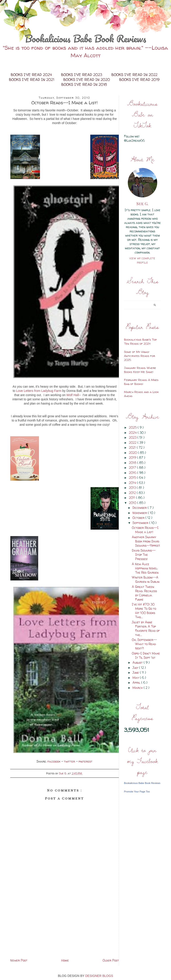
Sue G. (142, 204)
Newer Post (19, 960)
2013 (133, 488)
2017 (133, 467)
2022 (133, 443)
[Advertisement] (65, 926)
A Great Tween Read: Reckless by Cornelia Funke (144, 593)
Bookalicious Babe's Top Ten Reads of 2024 (140, 342)
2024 (133, 433)
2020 (133, 453)
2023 (133, 437)
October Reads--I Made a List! (145, 530)
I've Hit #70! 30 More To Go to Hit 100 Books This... (144, 611)
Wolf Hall (73, 395)
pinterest (85, 761)
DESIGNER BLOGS (99, 976)
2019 (133, 457)
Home (65, 960)
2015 (133, 478)
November (140, 513)
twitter (70, 761)
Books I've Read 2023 (82, 75)
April (137, 682)
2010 (133, 503)
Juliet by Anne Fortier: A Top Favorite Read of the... (146, 628)
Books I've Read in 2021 (32, 80)
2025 (133, 427)
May (136, 678)
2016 (133, 473)
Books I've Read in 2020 (87, 80)
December (140, 508)
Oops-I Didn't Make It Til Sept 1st (146, 655)
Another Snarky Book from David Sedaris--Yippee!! (146, 541)
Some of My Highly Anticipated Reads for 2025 (139, 356)
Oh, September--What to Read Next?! (144, 644)
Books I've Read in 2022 (134, 75)
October (139, 518)
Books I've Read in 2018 (84, 84)
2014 (133, 483)
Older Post (111, 960)
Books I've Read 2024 (32, 75)
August (138, 662)
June (136, 672)
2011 (132, 498)
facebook (54, 761)
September (141, 523)
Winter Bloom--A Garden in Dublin (146, 579)
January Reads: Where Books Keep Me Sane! (140, 370)
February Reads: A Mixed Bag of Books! (141, 382)
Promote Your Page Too (137, 792)
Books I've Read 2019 (139, 80)
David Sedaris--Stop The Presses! (144, 555)
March (138, 688)
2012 (133, 493)
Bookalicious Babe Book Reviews (85, 39)
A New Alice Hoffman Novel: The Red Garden (145, 568)
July (136, 668)
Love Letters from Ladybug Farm (39, 391)
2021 (133, 447)
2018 (133, 463)
